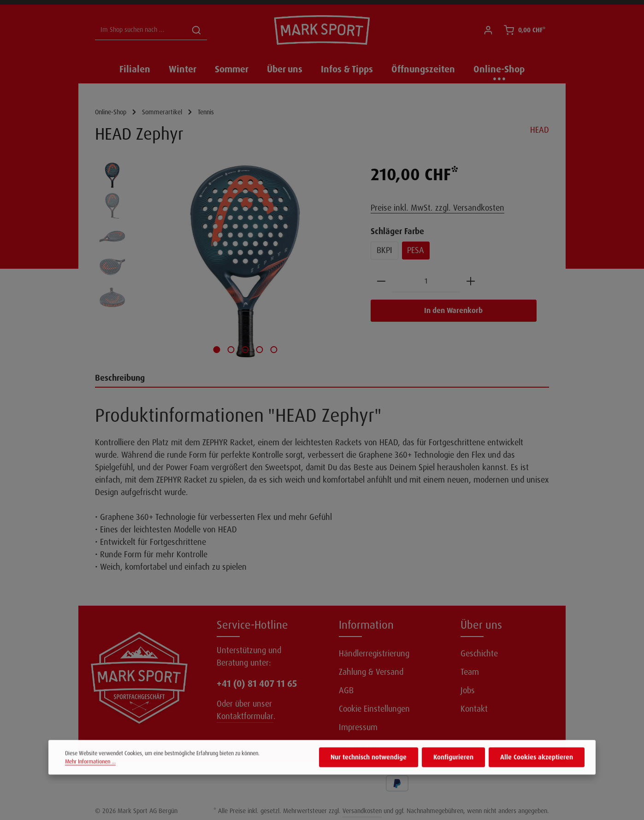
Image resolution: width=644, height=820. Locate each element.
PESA (416, 250)
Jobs (468, 690)
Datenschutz (360, 746)
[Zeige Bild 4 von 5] (260, 350)
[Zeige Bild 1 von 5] (217, 350)
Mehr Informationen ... (90, 774)
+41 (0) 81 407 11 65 (257, 684)
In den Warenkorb (453, 310)
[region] (224, 261)
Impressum (358, 727)
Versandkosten (362, 811)
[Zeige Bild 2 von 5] (231, 350)
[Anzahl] (426, 281)
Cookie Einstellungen (374, 709)
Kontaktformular (245, 716)
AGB (346, 690)
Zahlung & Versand (371, 672)
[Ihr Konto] (488, 30)
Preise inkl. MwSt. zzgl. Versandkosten (437, 208)
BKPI (384, 250)
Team (470, 672)
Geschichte (479, 654)
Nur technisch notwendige (369, 770)
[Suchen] (196, 30)
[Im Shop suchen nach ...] (141, 30)
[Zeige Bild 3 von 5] (245, 350)
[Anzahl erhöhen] (471, 281)
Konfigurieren (453, 770)
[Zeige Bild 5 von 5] (274, 350)
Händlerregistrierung (374, 654)
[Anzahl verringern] (381, 281)
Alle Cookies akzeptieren (537, 770)
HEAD (540, 130)
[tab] (322, 379)
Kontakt (474, 709)
